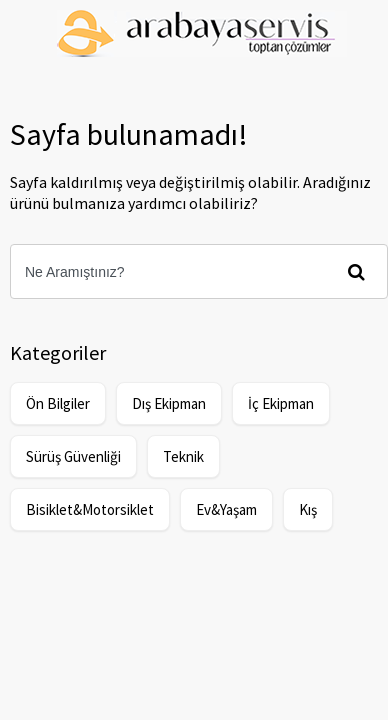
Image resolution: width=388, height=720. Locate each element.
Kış (308, 509)
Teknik (183, 456)
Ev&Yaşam (226, 509)
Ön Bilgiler (58, 403)
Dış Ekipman (169, 403)
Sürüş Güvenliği (73, 456)
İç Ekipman (281, 403)
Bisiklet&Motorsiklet (90, 509)
